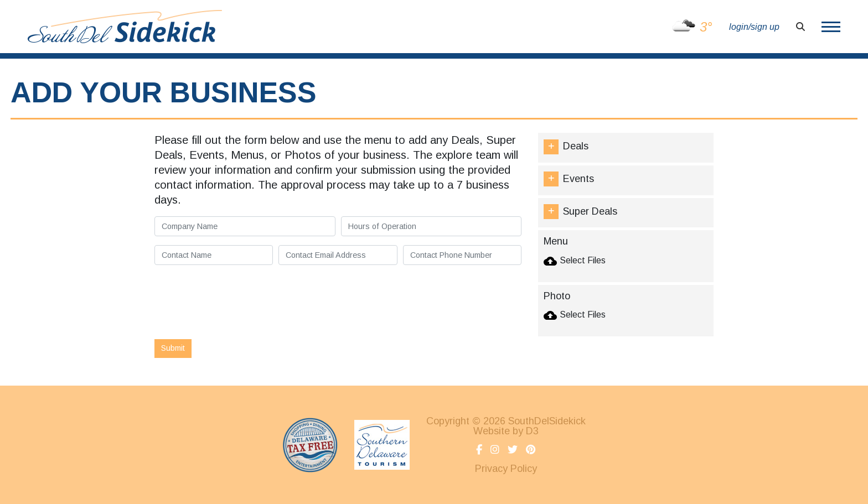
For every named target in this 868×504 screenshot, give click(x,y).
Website (492, 431)
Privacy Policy (506, 469)
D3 (532, 431)
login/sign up (754, 27)
